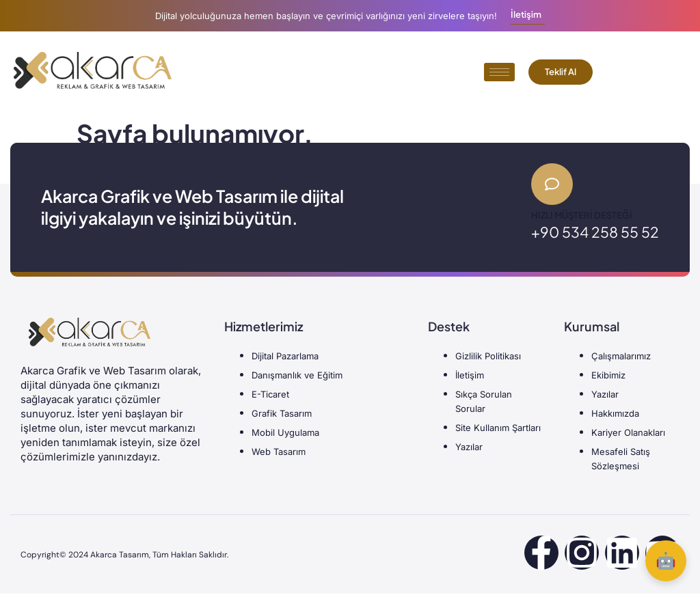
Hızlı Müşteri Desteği (582, 217)
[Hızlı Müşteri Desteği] (553, 185)
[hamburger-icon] (499, 72)
